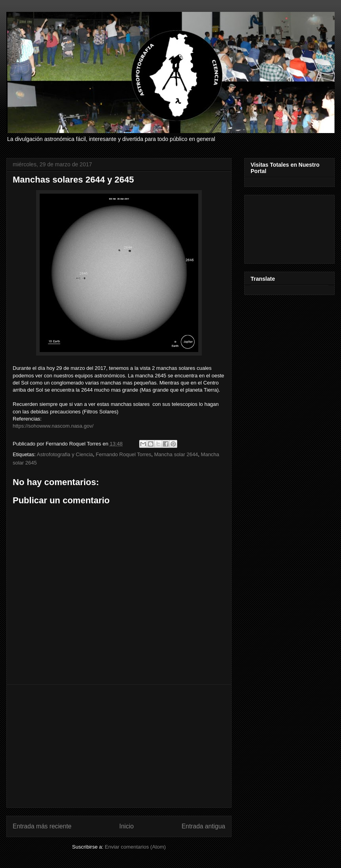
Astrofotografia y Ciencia (65, 454)
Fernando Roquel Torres (124, 454)
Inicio (126, 826)
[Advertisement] (119, 746)
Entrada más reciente (42, 826)
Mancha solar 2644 (176, 454)
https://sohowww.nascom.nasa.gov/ (53, 426)
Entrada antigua (203, 826)
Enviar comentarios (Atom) (135, 847)
